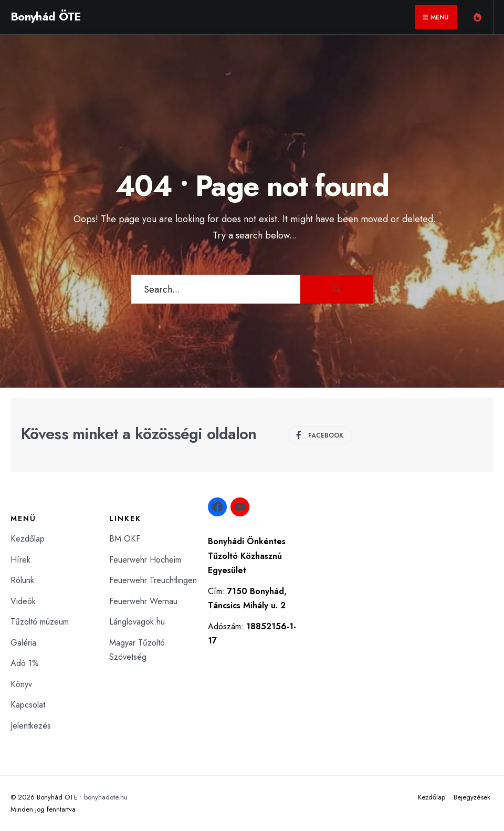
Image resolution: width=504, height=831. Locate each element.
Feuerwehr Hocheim (145, 560)
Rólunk (22, 580)
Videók (23, 601)
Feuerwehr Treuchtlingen (153, 580)
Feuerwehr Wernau (143, 601)
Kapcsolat (28, 705)
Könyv (21, 684)
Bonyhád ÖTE (46, 16)
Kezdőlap (28, 539)
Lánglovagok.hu (137, 622)
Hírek (20, 560)
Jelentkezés (31, 726)
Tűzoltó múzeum (40, 622)
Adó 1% (25, 663)
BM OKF (125, 539)
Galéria (23, 643)
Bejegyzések (472, 797)
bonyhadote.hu (106, 797)
